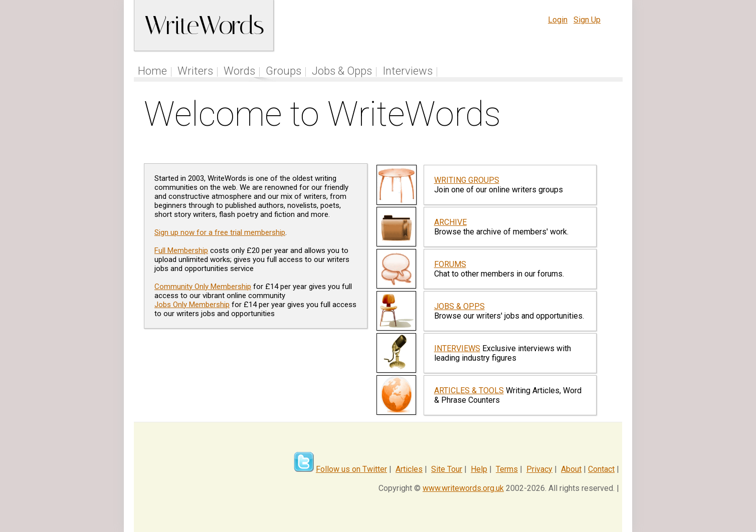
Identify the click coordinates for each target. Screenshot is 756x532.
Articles (409, 469)
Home (152, 71)
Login (558, 20)
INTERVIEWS (457, 348)
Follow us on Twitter (351, 469)
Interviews (408, 71)
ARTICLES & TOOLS (469, 390)
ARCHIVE (450, 222)
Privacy (539, 469)
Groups (283, 71)
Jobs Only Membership (192, 305)
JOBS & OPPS (459, 306)
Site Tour (447, 469)
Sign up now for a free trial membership (220, 232)
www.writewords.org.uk (463, 488)
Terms (507, 469)
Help (479, 469)
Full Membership (181, 250)
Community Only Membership (203, 287)
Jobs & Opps (342, 71)
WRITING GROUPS (467, 180)
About (571, 469)
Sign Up (587, 20)
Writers (195, 71)
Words (239, 71)
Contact (601, 469)
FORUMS (450, 264)
